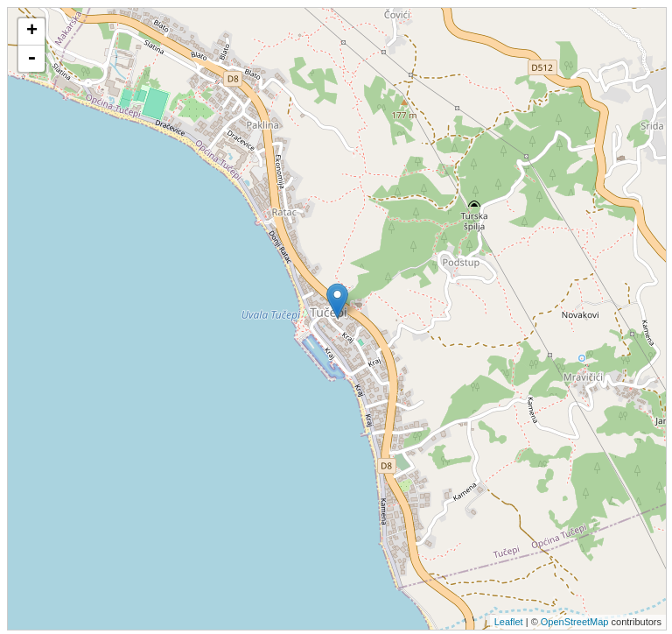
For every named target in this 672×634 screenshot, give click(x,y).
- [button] (31, 59)
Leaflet (509, 622)
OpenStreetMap (575, 622)
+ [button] (32, 32)
